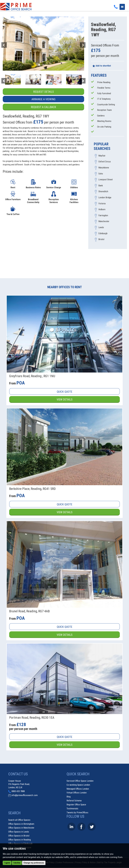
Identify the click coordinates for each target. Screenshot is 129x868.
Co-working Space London (78, 785)
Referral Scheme (74, 801)
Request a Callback (44, 107)
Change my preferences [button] (34, 863)
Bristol (101, 239)
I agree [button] (7, 863)
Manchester (104, 221)
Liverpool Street (106, 180)
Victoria (102, 203)
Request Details (43, 92)
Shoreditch (103, 192)
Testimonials (72, 809)
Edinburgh (103, 233)
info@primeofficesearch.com (25, 795)
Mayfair (102, 156)
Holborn (102, 209)
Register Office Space (76, 805)
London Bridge (105, 198)
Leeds (101, 227)
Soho (101, 174)
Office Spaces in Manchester (21, 828)
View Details (64, 400)
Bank (101, 186)
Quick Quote (65, 392)
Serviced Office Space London (80, 781)
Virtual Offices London (77, 793)
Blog (69, 797)
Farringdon (103, 215)
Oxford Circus (105, 162)
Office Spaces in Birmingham (21, 824)
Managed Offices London (78, 789)
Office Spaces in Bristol (19, 836)
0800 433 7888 (18, 791)
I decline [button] (17, 863)
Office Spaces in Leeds (19, 832)
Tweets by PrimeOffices (77, 813)
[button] (9, 44)
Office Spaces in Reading (19, 840)
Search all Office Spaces (19, 820)
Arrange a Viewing (44, 99)
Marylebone (104, 168)
